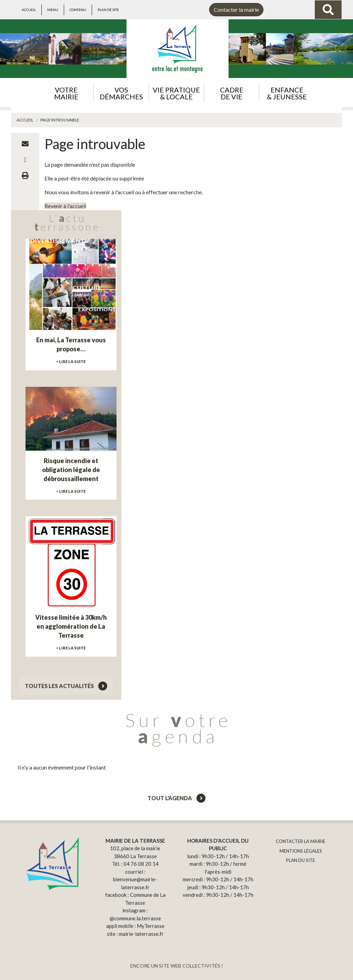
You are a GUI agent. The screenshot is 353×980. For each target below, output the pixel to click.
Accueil (29, 10)
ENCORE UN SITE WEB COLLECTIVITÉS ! (177, 966)
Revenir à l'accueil (65, 206)
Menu (53, 10)
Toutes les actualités (66, 686)
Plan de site (108, 10)
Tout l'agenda (176, 798)
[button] (66, 93)
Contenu (78, 10)
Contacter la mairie (236, 9)
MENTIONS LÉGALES (301, 851)
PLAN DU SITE (301, 860)
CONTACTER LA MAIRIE (301, 841)
